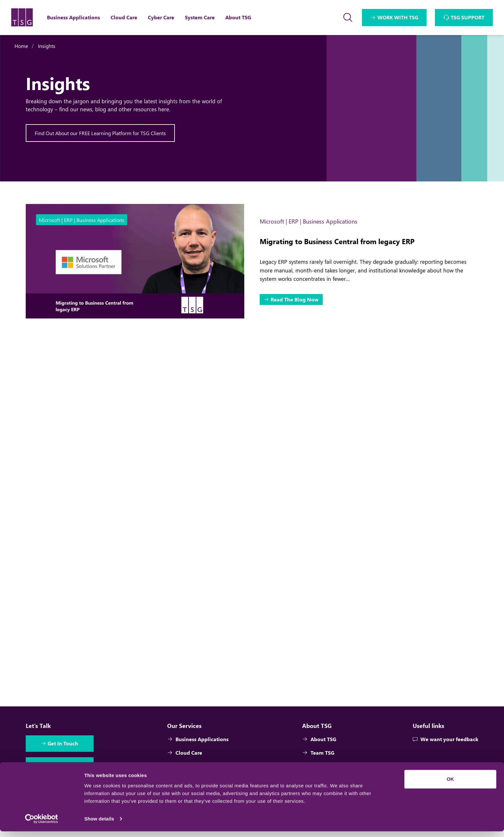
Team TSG (318, 754)
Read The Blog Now (295, 299)
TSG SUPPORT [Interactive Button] (468, 17)
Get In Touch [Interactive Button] (63, 745)
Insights (47, 46)
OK (450, 785)
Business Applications (198, 741)
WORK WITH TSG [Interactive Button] (398, 17)
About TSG (319, 741)
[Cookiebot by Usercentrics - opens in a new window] (42, 824)
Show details (99, 824)
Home (21, 46)
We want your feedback (445, 741)
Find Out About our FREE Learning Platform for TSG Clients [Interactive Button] (100, 133)
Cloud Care (185, 754)
